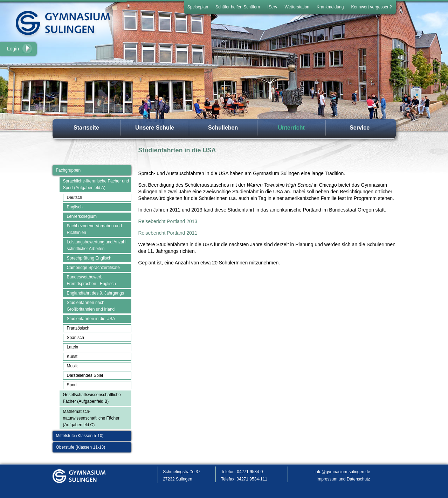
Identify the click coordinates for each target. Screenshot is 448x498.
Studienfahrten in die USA (91, 319)
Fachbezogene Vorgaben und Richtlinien (94, 229)
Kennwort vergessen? (371, 7)
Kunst (72, 357)
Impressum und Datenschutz (343, 479)
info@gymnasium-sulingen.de (342, 472)
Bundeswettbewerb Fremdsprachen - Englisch (91, 280)
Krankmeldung (330, 7)
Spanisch (75, 338)
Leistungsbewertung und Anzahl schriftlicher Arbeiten (97, 245)
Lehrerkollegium (82, 216)
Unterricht (291, 128)
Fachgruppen (68, 170)
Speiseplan (198, 7)
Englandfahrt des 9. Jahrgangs (95, 293)
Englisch (75, 207)
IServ (273, 7)
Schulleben (223, 128)
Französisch (78, 328)
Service (360, 128)
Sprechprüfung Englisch (89, 258)
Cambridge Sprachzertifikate (93, 268)
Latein (73, 347)
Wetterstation (297, 7)
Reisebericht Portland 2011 (168, 233)
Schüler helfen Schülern (238, 7)
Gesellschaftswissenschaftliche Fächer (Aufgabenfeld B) (92, 398)
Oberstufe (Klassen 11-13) (81, 447)
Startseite (86, 128)
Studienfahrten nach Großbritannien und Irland (91, 306)
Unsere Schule (155, 128)
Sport (72, 385)
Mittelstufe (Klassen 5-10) (80, 436)
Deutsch (75, 198)
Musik (72, 366)
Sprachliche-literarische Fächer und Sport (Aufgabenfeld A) (96, 184)
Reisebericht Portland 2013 (168, 221)
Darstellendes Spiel (85, 375)
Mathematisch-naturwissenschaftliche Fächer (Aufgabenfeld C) (91, 418)
